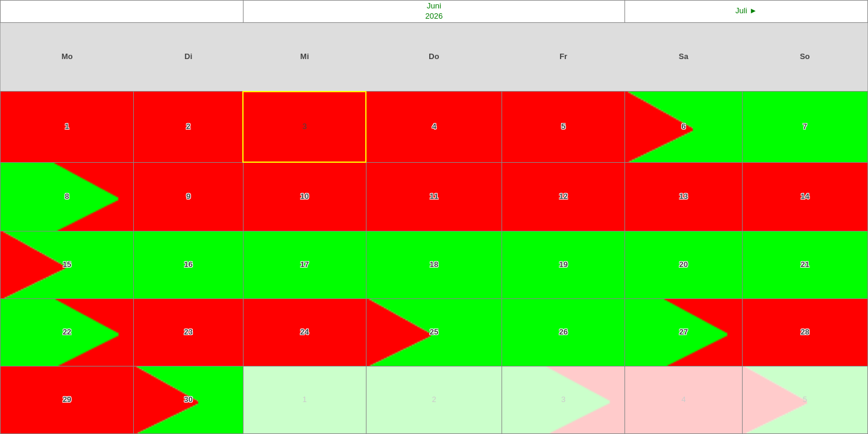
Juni (434, 6)
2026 (434, 16)
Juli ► (746, 11)
